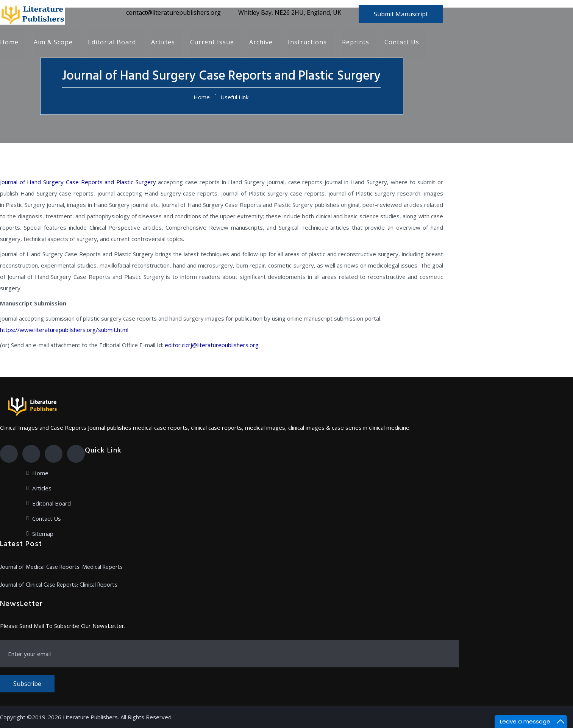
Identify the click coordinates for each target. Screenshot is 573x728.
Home (9, 42)
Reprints (356, 42)
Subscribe (27, 684)
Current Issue (212, 42)
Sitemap (43, 534)
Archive (261, 42)
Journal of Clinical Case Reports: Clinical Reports (59, 585)
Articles (163, 42)
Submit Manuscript (401, 14)
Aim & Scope (53, 42)
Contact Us (402, 42)
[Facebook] (9, 454)
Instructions (307, 42)
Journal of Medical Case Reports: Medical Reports (61, 567)
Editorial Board (112, 42)
